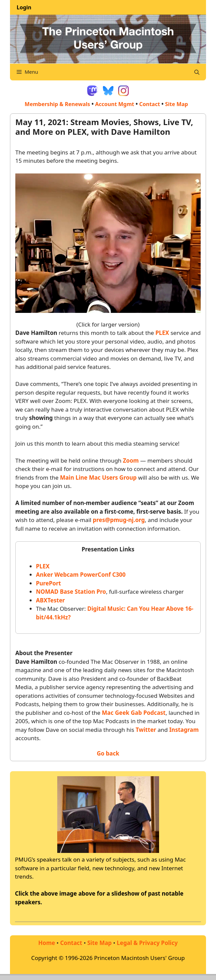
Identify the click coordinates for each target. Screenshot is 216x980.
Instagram (184, 730)
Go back (108, 753)
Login (24, 7)
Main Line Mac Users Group (98, 477)
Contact (149, 104)
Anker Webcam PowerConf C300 (81, 575)
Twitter (146, 730)
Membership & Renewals (57, 104)
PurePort (48, 583)
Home (47, 943)
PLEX (162, 333)
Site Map (99, 943)
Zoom (131, 460)
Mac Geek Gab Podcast (134, 713)
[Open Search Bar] (197, 72)
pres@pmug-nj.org (119, 520)
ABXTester (50, 600)
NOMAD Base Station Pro (71, 592)
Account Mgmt (115, 104)
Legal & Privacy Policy (147, 943)
